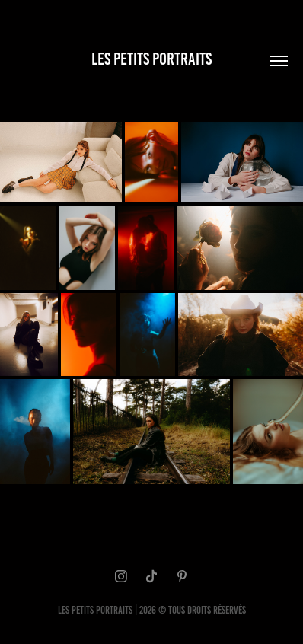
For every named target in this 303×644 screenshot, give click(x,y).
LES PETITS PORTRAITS (151, 59)
